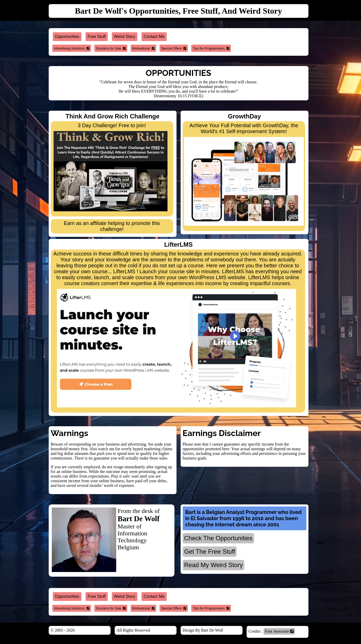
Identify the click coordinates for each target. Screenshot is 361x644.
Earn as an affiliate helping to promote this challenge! (112, 226)
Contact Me (154, 37)
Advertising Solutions (72, 48)
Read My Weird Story (214, 565)
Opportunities (67, 37)
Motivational (144, 48)
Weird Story (125, 37)
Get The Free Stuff (210, 552)
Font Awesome (279, 631)
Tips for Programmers (211, 48)
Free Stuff (97, 37)
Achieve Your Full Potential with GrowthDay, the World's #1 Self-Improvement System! (244, 174)
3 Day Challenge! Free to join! (111, 167)
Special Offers (174, 48)
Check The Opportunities (218, 538)
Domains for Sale (111, 48)
